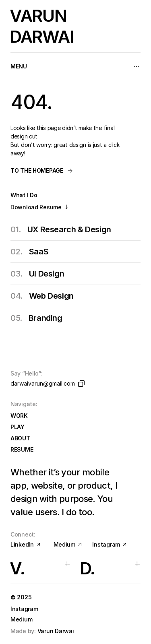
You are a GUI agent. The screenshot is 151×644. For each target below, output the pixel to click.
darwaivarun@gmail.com (43, 383)
